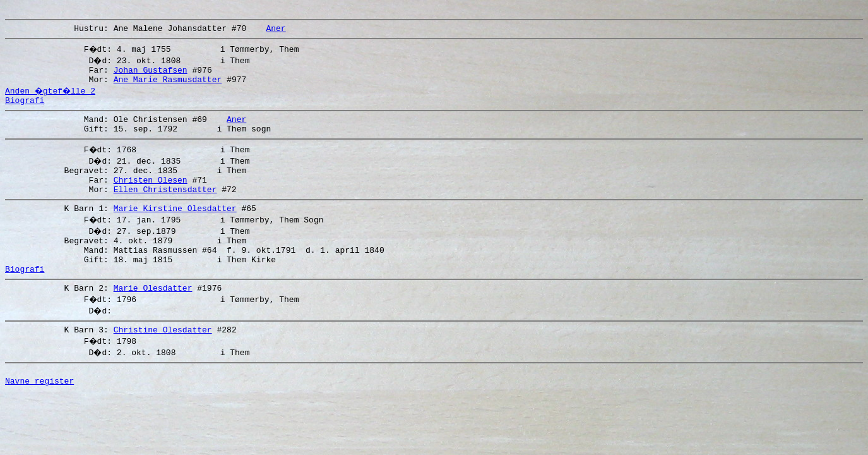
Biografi (25, 109)
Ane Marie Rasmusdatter (168, 87)
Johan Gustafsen (151, 75)
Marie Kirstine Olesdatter (175, 229)
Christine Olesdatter (163, 361)
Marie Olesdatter (153, 318)
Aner (276, 32)
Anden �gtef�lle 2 (52, 98)
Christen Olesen (151, 197)
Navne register (39, 416)
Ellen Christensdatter (165, 208)
